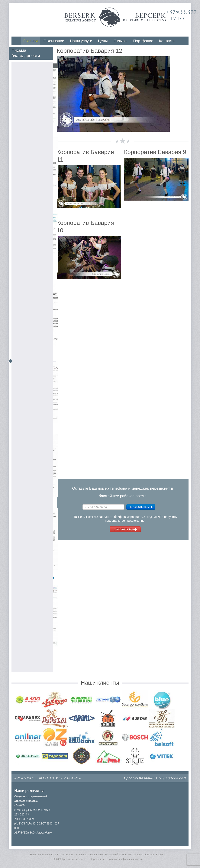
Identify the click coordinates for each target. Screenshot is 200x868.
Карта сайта (97, 859)
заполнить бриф (110, 517)
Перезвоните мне (141, 507)
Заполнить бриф (125, 529)
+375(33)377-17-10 (171, 778)
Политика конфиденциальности (125, 859)
